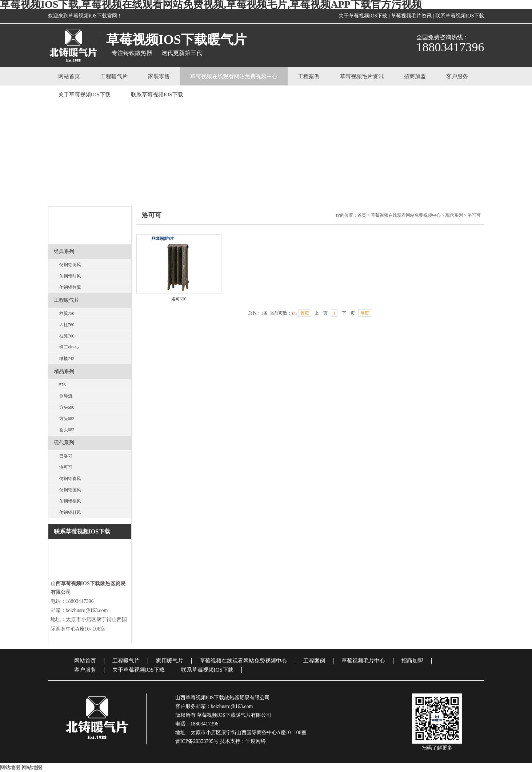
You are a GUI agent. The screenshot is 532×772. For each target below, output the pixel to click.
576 (63, 385)
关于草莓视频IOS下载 (363, 16)
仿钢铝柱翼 (70, 287)
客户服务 (457, 76)
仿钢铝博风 (70, 265)
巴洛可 (66, 456)
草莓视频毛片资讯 (411, 16)
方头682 (67, 419)
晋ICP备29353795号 (197, 741)
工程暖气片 (114, 76)
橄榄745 (67, 359)
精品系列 (64, 371)
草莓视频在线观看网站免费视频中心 (234, 76)
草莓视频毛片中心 (363, 661)
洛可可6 (179, 299)
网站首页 (69, 76)
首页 (362, 215)
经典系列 (64, 251)
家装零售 (159, 76)
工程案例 (309, 76)
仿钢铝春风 (70, 479)
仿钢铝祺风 (70, 501)
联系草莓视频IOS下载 (460, 16)
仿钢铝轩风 (70, 512)
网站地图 (10, 767)
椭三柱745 (69, 347)
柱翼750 (67, 313)
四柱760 (67, 325)
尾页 (365, 313)
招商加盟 (415, 76)
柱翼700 (67, 336)
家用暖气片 (170, 661)
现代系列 (64, 443)
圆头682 (67, 430)
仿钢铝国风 (70, 490)
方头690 (67, 407)
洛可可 (66, 467)
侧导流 (66, 396)
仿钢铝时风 (70, 276)
